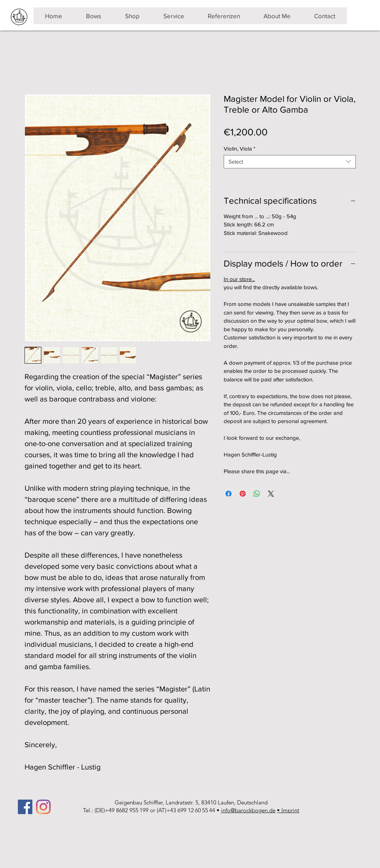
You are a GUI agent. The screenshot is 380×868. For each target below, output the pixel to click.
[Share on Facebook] (229, 494)
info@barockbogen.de (248, 810)
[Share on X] (271, 494)
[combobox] (290, 162)
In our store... (239, 279)
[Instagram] (43, 807)
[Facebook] (25, 807)
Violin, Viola (240, 149)
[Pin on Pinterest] (243, 494)
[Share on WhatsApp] (257, 494)
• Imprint (288, 810)
